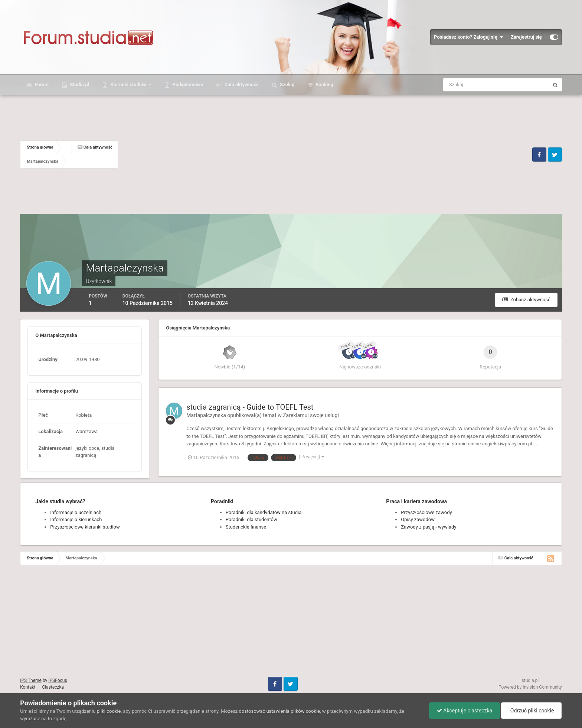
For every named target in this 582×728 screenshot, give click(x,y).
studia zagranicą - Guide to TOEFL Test (250, 407)
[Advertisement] (324, 155)
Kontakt (28, 687)
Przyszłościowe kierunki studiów (85, 527)
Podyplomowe (187, 84)
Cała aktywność (241, 84)
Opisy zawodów (418, 519)
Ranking (324, 84)
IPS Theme (31, 680)
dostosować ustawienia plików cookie (279, 711)
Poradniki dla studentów (251, 519)
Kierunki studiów (128, 84)
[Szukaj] (469, 85)
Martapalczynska (206, 415)
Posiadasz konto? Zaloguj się (468, 37)
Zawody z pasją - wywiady (429, 527)
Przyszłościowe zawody (426, 512)
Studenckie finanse (246, 527)
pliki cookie (109, 711)
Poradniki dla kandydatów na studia (264, 512)
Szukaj (287, 84)
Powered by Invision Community (530, 687)
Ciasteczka (53, 687)
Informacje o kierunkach (76, 519)
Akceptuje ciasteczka (465, 711)
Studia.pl (79, 84)
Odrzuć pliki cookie (531, 711)
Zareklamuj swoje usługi (311, 415)
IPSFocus (58, 680)
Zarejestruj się (526, 37)
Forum (41, 84)
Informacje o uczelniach (76, 512)
